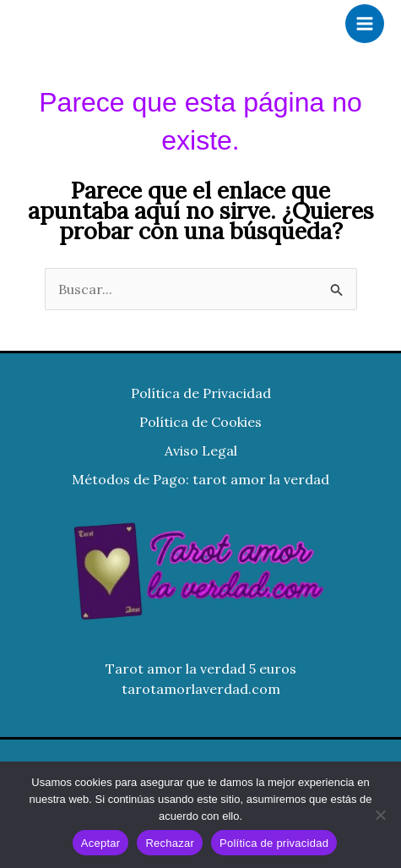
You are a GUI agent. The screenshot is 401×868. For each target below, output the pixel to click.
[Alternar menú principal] (365, 24)
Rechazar (170, 843)
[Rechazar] (380, 815)
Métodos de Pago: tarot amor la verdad (200, 479)
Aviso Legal (201, 450)
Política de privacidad (274, 843)
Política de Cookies (200, 422)
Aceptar (101, 843)
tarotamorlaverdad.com (201, 689)
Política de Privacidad (201, 393)
